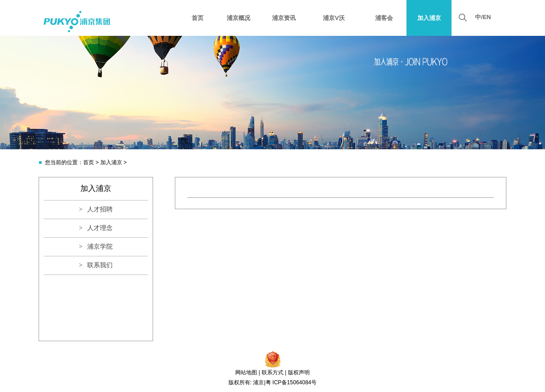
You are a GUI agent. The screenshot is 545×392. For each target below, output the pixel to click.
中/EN (483, 17)
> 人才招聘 (96, 209)
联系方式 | (274, 372)
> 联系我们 (96, 265)
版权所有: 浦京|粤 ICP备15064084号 (273, 382)
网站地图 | (248, 372)
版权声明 (299, 372)
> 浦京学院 (96, 247)
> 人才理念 (96, 228)
